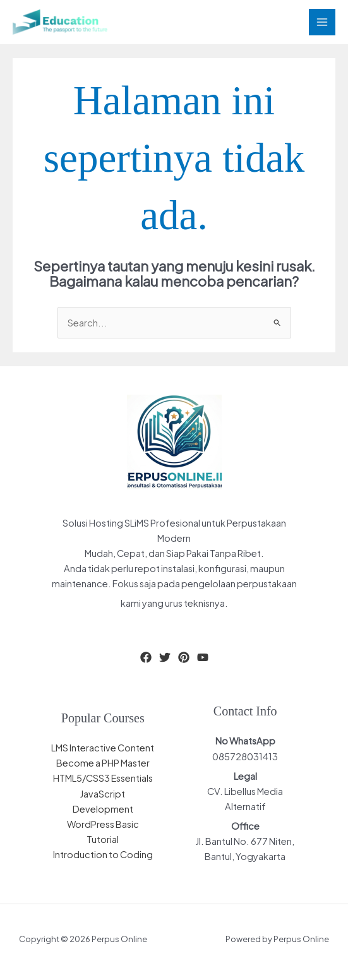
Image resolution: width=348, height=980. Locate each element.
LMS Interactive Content (103, 748)
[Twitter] (165, 657)
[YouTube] (203, 657)
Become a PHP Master (103, 763)
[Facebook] (146, 657)
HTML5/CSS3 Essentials (103, 778)
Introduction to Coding (103, 854)
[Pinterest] (184, 657)
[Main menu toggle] (322, 22)
